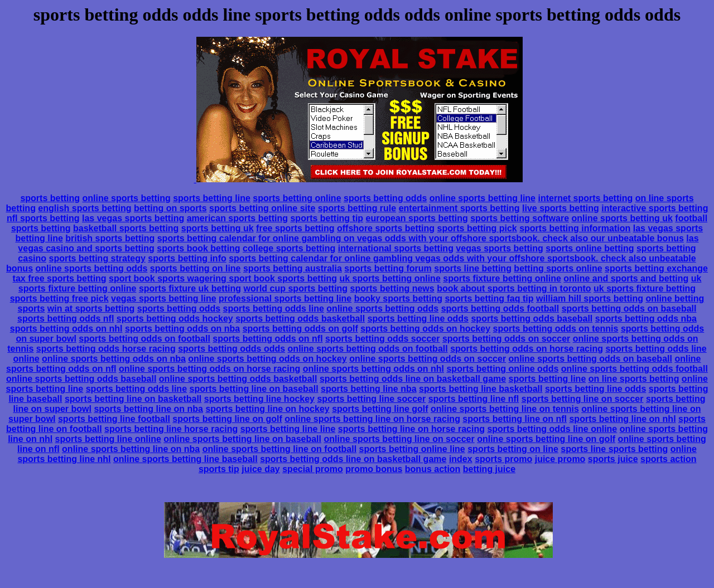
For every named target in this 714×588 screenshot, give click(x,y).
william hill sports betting (590, 298)
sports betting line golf (380, 409)
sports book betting (198, 248)
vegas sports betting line (163, 298)
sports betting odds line (274, 308)
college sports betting (289, 248)
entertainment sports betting (459, 208)
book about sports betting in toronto (514, 288)
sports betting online (297, 198)
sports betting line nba (369, 389)
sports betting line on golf (227, 419)
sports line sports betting (614, 449)
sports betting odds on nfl (267, 339)
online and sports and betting (626, 278)
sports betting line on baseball (254, 389)
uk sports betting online (390, 278)
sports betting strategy (97, 258)
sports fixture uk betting (190, 288)
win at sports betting (91, 308)
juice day (260, 469)
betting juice (489, 469)
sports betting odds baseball (532, 319)
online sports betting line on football (279, 449)
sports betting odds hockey (175, 319)
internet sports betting (585, 198)
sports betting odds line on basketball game (413, 379)
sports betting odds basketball (300, 319)
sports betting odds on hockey (425, 329)
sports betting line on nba (148, 409)
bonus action (433, 469)
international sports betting (396, 248)
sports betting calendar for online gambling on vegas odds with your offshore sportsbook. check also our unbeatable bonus (421, 238)
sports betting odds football (500, 308)
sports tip (219, 469)
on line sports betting (634, 379)
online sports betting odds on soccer (428, 359)
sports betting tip (327, 218)
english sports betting (85, 208)
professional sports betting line (285, 298)
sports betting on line (196, 268)
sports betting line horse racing (171, 429)
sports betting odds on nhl (66, 329)
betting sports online (558, 268)
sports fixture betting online (502, 278)
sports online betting (590, 248)
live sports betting (561, 208)
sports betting (50, 198)
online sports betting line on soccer (399, 439)
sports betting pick (477, 228)
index (461, 459)
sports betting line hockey (259, 399)
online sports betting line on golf (546, 439)
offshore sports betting (386, 228)
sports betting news (392, 288)
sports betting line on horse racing (411, 429)
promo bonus (374, 469)
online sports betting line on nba (131, 449)
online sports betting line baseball (185, 459)
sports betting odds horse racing (106, 349)
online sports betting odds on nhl (373, 369)
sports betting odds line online (552, 429)
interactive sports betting (655, 208)
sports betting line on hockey (267, 409)
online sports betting (127, 198)
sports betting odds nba (646, 319)
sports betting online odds (502, 369)
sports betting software (520, 218)
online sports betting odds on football (368, 349)
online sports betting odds (92, 268)
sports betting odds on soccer (506, 339)
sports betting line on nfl (515, 419)
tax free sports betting (60, 278)
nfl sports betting (43, 218)
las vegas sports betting (133, 218)
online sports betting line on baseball (242, 439)
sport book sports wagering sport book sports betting (223, 278)
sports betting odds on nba (182, 329)
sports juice (613, 459)
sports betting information (575, 228)
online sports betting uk (622, 218)
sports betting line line (288, 429)
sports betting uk (218, 228)
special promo (312, 469)
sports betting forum (388, 268)
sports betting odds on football (144, 339)
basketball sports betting (126, 228)
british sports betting (110, 238)
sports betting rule (357, 208)
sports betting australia (293, 268)
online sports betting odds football (635, 369)
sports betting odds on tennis (556, 329)
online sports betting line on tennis (505, 409)
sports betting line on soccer (583, 399)
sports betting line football (114, 419)
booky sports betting (398, 298)
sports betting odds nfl (66, 319)
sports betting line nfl (474, 399)
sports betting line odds (418, 319)
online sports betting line (483, 198)
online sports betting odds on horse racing (209, 369)
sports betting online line (412, 449)
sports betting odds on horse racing (527, 349)
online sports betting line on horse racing (372, 419)
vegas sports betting (499, 248)
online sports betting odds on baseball (590, 359)
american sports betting (237, 218)
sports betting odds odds (231, 349)
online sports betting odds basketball (238, 379)
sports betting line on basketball (133, 399)
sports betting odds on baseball (629, 308)
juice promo (560, 459)
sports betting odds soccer (382, 339)
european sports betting (417, 218)
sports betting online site (262, 208)
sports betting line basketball (481, 389)
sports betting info (187, 258)
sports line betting (473, 268)
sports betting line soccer (371, 399)
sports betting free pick (59, 298)
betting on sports (170, 208)
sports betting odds (385, 198)
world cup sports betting (295, 288)
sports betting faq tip (489, 298)
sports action (668, 459)
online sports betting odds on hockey (267, 359)
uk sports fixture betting (645, 288)
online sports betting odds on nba (114, 359)
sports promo (503, 459)
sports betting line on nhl (622, 419)
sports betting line (212, 198)
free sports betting (295, 228)
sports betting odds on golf (300, 329)
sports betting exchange (656, 268)
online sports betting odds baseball (81, 379)
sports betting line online (108, 439)
